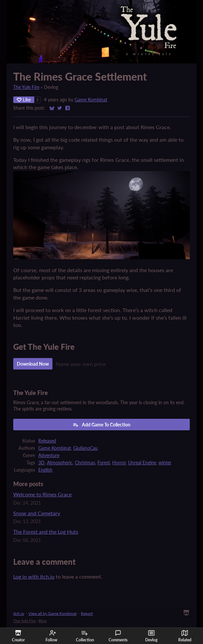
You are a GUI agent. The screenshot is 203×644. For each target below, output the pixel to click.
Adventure (49, 455)
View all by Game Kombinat (52, 613)
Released (47, 441)
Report (87, 613)
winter (165, 463)
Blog (43, 621)
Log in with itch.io (34, 576)
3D (41, 463)
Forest (104, 463)
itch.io (19, 613)
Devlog (151, 636)
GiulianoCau (85, 448)
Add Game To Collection (101, 425)
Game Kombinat (91, 100)
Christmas (85, 463)
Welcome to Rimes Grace (42, 494)
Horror (119, 463)
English (45, 470)
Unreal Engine (142, 463)
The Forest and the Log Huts (46, 532)
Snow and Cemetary (37, 513)
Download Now (33, 364)
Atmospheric (60, 463)
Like (24, 100)
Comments (118, 636)
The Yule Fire (26, 87)
